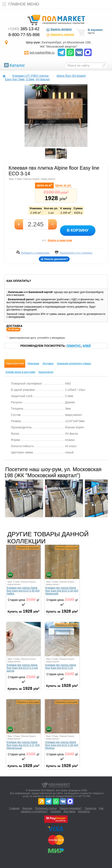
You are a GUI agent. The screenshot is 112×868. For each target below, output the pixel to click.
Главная (14, 808)
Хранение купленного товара (74, 363)
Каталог (15, 65)
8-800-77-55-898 (24, 35)
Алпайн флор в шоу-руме (20, 372)
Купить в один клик (60, 240)
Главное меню (20, 4)
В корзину (78, 230)
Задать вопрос (59, 30)
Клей (87, 346)
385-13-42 (23, 29)
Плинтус (74, 346)
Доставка (48, 363)
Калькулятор (46, 372)
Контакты (84, 811)
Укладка (55, 811)
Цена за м (44, 185)
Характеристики (15, 363)
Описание (33, 363)
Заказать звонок (60, 35)
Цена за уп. (63, 185)
